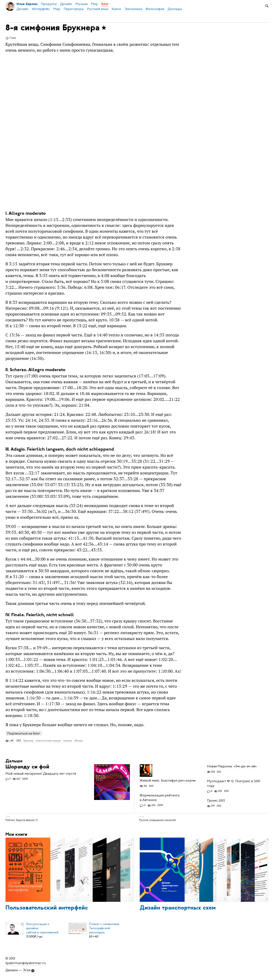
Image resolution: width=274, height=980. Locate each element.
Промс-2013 (216, 801)
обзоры (79, 741)
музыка (67, 741)
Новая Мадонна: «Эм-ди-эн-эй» (232, 767)
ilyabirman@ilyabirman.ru (26, 963)
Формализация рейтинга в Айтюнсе (160, 798)
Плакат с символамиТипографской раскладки (104, 928)
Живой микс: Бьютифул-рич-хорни (168, 781)
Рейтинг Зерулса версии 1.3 (21, 820)
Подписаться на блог (24, 733)
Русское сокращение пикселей (157, 820)
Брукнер (28, 741)
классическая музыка (48, 741)
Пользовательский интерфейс (47, 908)
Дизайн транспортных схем (178, 908)
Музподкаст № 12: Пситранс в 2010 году (234, 783)
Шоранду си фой (27, 767)
